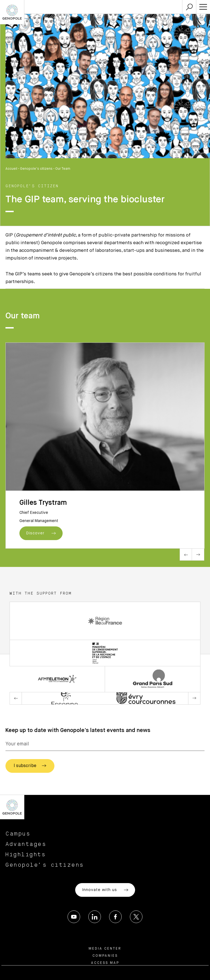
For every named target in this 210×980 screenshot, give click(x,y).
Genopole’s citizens (36, 169)
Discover (41, 533)
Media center (105, 949)
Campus (18, 834)
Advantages (26, 844)
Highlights (26, 855)
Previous (186, 554)
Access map (105, 963)
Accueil (11, 169)
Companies (105, 956)
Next (198, 554)
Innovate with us (105, 890)
